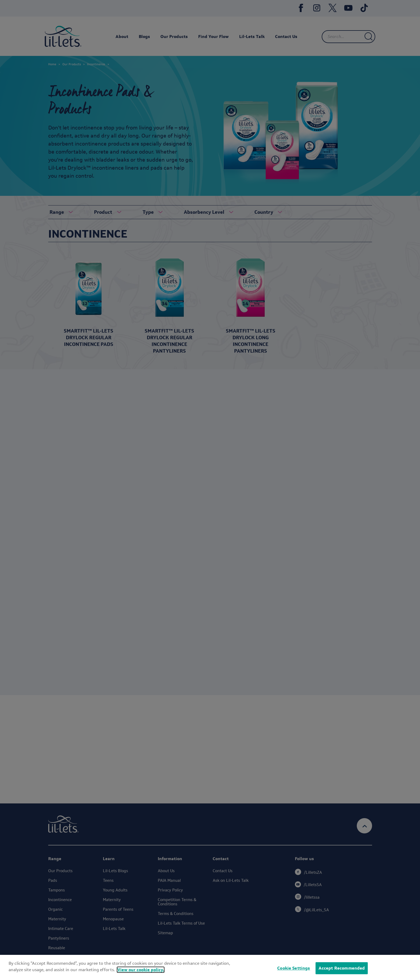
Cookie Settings (294, 968)
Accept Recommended (342, 968)
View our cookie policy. (141, 970)
